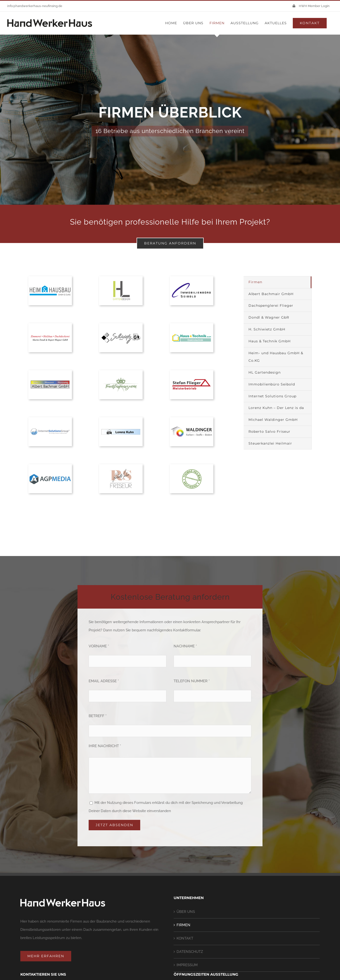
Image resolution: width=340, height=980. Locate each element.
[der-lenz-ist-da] (121, 419)
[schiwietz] (121, 325)
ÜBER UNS (186, 912)
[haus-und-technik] (192, 325)
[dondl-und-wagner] (50, 325)
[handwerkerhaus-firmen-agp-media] (50, 466)
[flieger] (192, 372)
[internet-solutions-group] (50, 419)
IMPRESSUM (187, 965)
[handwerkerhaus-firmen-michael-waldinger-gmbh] (192, 419)
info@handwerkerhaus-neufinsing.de (35, 6)
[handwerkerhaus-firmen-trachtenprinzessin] (121, 372)
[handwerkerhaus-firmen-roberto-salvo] (121, 466)
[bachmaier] (50, 372)
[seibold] (192, 278)
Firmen (255, 282)
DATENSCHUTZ (190, 952)
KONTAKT (185, 938)
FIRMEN (183, 925)
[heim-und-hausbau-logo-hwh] (50, 278)
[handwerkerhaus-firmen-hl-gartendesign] (121, 278)
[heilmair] (192, 466)
